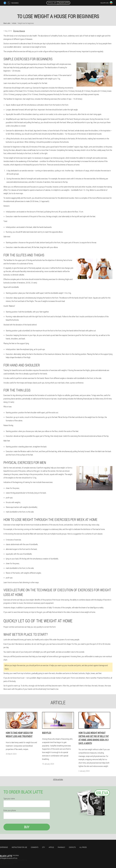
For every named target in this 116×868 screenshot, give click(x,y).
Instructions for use (19, 847)
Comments (35, 847)
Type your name (9, 799)
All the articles (58, 779)
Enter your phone (10, 810)
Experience (4, 847)
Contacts (72, 847)
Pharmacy (61, 847)
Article (51, 847)
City (43, 847)
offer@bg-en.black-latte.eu (9, 858)
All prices (83, 847)
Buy (27, 827)
